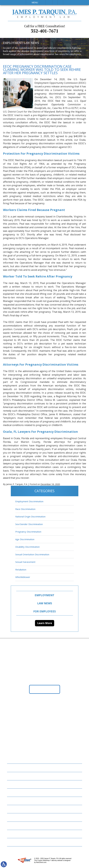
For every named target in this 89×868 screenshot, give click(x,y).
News (12, 809)
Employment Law (19, 776)
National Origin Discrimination (30, 517)
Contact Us (16, 826)
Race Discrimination (25, 509)
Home (12, 768)
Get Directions (44, 689)
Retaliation (21, 570)
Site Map (14, 842)
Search (60, 3)
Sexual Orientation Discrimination (32, 554)
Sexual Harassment (25, 562)
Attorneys (15, 784)
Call (43, 3)
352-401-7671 (45, 29)
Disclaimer (15, 834)
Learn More (45, 623)
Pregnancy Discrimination (28, 532)
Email (49, 3)
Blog (12, 801)
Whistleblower (23, 577)
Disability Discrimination (27, 547)
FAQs (12, 793)
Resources (15, 817)
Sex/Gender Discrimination (29, 524)
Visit (55, 3)
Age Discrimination (25, 539)
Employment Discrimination (29, 502)
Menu (35, 3)
